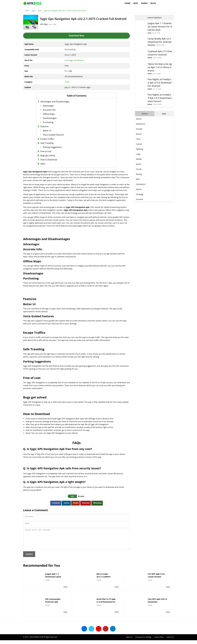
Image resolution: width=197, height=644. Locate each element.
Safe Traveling (47, 143)
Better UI (47, 131)
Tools (40, 11)
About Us (129, 641)
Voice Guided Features (53, 135)
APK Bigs (44, 24)
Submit (29, 558)
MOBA (139, 159)
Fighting (140, 149)
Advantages (48, 106)
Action (150, 58)
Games (144, 3)
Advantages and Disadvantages (55, 102)
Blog (153, 3)
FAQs (43, 164)
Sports (139, 189)
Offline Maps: (49, 114)
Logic (138, 154)
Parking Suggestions (52, 147)
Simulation (151, 45)
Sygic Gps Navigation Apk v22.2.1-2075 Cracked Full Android (65, 11)
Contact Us (170, 641)
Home (127, 3)
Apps (136, 3)
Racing (139, 174)
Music (139, 164)
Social (150, 74)
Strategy (140, 194)
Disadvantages (50, 118)
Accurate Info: (49, 110)
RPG (138, 179)
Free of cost (46, 151)
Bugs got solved (48, 155)
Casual (139, 144)
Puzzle (139, 169)
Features (44, 126)
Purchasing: (48, 122)
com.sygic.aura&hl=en (74, 60)
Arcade (139, 129)
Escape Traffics (47, 139)
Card (138, 139)
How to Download (49, 160)
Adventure (141, 124)
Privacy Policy (159, 641)
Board (139, 134)
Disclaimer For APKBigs (143, 641)
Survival (139, 199)
